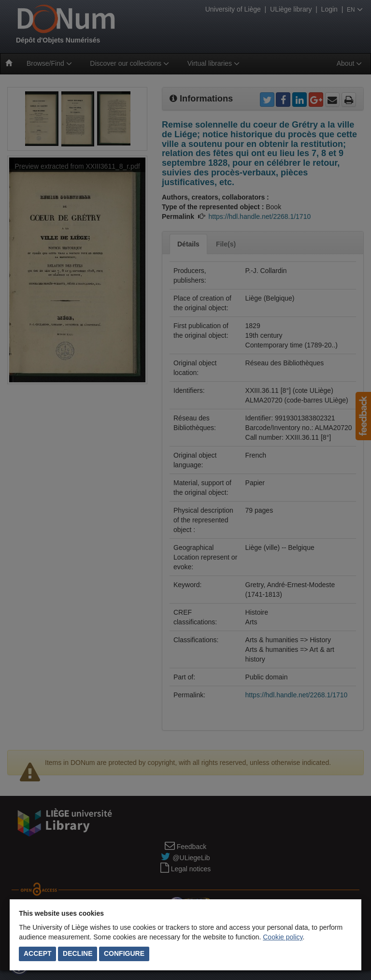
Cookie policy (283, 937)
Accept (38, 953)
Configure (124, 953)
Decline (78, 953)
